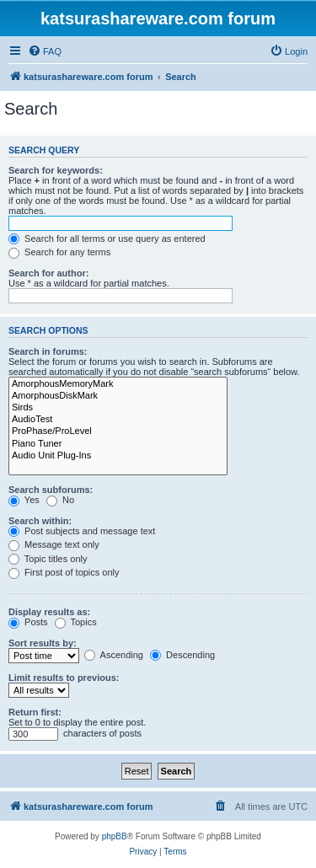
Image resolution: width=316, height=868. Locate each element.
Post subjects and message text (82, 531)
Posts (28, 622)
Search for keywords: (56, 170)
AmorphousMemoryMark (118, 384)
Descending (182, 655)
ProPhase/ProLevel (118, 431)
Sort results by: (43, 643)
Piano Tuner (118, 444)
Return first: (35, 712)
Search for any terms (59, 252)
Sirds (118, 408)
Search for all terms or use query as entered (107, 238)
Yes (24, 500)
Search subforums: (51, 490)
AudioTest (118, 420)
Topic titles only (48, 559)
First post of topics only (64, 572)
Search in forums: (48, 351)
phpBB (115, 836)
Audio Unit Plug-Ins (118, 456)
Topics (76, 622)
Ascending (114, 655)
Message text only (54, 544)
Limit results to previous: (64, 678)
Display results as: (49, 612)
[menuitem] (45, 51)
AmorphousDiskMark (118, 396)
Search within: (40, 521)
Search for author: (48, 273)
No (60, 500)
